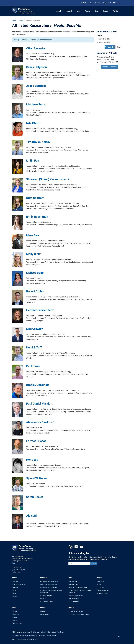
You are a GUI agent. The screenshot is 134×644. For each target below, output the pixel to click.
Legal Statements (52, 636)
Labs (80, 11)
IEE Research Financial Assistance (79, 614)
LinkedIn (76, 547)
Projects (43, 599)
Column (14, 620)
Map (13, 563)
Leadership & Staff (102, 593)
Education (15, 587)
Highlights (43, 611)
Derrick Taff (34, 347)
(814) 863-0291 (17, 567)
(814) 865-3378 (17, 570)
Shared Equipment (74, 599)
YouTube (81, 547)
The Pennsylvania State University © (25, 639)
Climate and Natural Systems (49, 581)
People (88, 11)
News (98, 11)
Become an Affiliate (109, 67)
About (60, 11)
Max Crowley (35, 329)
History (14, 590)
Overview (15, 581)
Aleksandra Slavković (40, 422)
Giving (14, 593)
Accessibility (42, 636)
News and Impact (74, 584)
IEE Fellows (100, 587)
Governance (100, 581)
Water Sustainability (46, 596)
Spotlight (15, 611)
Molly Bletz (33, 254)
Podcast (15, 617)
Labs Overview (73, 581)
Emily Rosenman (37, 217)
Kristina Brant (35, 198)
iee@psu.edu (16, 572)
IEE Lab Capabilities (74, 601)
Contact (14, 596)
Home (14, 21)
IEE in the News (17, 623)
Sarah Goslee (35, 497)
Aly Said (31, 516)
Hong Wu (32, 460)
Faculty (99, 584)
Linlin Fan (33, 161)
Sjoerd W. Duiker (37, 478)
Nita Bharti (33, 123)
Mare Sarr (33, 235)
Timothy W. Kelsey (38, 142)
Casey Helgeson (37, 67)
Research (70, 11)
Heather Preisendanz (40, 310)
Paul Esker (33, 366)
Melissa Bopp (35, 273)
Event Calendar (45, 614)
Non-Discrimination (31, 636)
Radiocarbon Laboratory (76, 596)
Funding (117, 11)
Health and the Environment (49, 584)
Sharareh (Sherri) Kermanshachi (48, 179)
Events (107, 11)
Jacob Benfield (36, 86)
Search (99, 36)
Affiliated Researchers (103, 590)
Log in (119, 636)
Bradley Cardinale (38, 385)
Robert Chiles (35, 291)
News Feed (16, 614)
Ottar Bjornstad (36, 48)
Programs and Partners (19, 584)
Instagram (71, 547)
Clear (119, 47)
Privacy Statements (18, 636)
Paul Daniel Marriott (39, 404)
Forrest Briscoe (36, 441)
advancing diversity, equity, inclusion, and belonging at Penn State (44, 632)
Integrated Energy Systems (49, 587)
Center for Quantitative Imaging (78, 587)
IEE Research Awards (47, 601)
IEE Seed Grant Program (76, 611)
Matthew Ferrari (37, 104)
